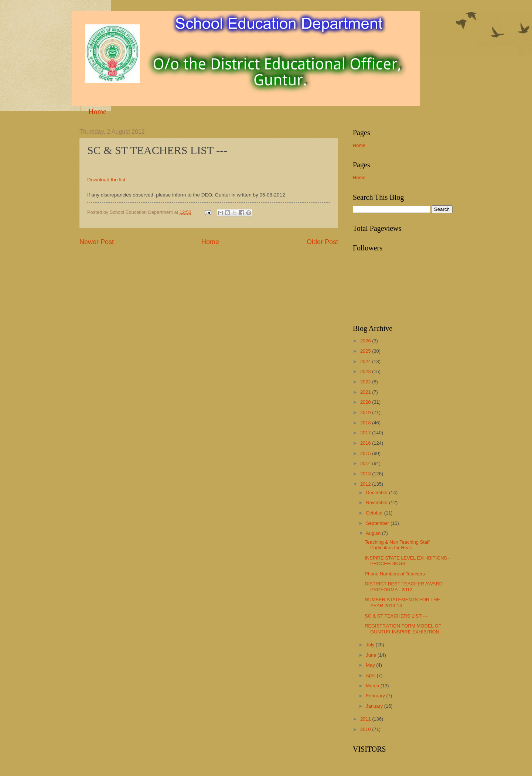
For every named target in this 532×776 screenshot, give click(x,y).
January (375, 706)
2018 (366, 423)
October (375, 513)
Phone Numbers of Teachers (395, 574)
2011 (366, 719)
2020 (366, 402)
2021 (366, 392)
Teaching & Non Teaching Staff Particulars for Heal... (397, 545)
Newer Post (97, 242)
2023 (366, 371)
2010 (366, 729)
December (377, 493)
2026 (366, 341)
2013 (366, 474)
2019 (366, 412)
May (371, 665)
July (371, 645)
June (372, 655)
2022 (366, 382)
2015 (366, 453)
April (371, 675)
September (378, 523)
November (377, 502)
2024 (366, 361)
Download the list (106, 180)
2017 (366, 433)
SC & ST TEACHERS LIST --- (396, 616)
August (374, 533)
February (376, 696)
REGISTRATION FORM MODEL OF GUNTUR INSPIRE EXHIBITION (403, 629)
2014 (366, 463)
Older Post (322, 242)
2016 (366, 443)
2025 (366, 351)
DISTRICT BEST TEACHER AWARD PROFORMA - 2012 (404, 587)
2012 (366, 484)
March (373, 686)
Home (97, 112)
